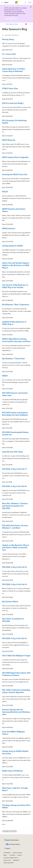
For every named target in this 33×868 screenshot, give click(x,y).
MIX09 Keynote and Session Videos (14, 210)
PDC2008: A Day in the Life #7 (14, 469)
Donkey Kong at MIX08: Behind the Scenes (15, 752)
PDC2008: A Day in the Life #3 (14, 584)
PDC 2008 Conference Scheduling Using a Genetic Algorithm (16, 691)
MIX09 (5, 376)
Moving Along (8, 39)
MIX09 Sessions (9, 228)
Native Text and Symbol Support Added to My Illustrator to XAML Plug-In (16, 265)
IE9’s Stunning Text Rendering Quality (14, 121)
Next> (4, 824)
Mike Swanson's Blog (12, 24)
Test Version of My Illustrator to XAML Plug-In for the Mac (15, 286)
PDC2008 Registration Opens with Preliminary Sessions (16, 674)
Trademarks (16, 860)
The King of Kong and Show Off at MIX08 (16, 806)
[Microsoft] (17, 2)
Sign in (30, 2)
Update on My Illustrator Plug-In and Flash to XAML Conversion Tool (16, 547)
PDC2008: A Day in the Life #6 (14, 486)
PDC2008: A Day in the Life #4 (14, 567)
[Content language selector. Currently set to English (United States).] (12, 840)
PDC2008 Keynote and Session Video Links (15, 394)
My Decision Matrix (10, 601)
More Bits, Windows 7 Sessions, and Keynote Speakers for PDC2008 (15, 506)
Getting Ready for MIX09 (12, 246)
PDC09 (5, 192)
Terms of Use (7, 860)
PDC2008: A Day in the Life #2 (14, 638)
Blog (5, 855)
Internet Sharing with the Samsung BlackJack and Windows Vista (16, 712)
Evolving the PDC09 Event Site (15, 174)
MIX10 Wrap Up (9, 140)
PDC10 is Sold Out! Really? (13, 103)
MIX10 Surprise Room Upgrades (15, 157)
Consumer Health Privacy (10, 858)
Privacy (19, 855)
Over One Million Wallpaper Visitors (14, 733)
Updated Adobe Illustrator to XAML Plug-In (14, 323)
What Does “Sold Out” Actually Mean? (15, 789)
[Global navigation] (2, 2)
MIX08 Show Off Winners (13, 771)
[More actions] (29, 24)
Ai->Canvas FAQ (9, 54)
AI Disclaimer (7, 853)
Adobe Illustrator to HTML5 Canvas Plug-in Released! (14, 70)
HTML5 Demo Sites (10, 88)
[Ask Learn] (26, 24)
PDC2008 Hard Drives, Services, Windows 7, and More (15, 527)
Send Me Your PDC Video (13, 452)
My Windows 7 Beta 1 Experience (16, 304)
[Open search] (25, 2)
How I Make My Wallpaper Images (16, 655)
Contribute (12, 855)
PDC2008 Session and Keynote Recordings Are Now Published (15, 414)
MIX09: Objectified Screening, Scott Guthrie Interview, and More (16, 340)
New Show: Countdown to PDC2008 (13, 620)
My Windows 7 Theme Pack (13, 358)
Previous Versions (17, 853)
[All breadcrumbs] (4, 24)
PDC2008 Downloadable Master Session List (15, 433)
